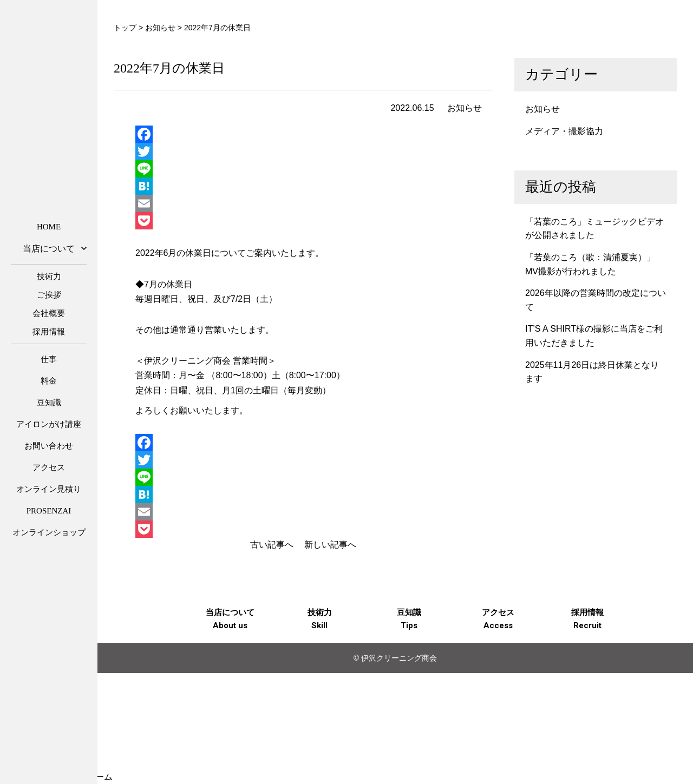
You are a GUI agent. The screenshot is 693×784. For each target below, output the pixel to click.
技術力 (49, 276)
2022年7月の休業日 (169, 68)
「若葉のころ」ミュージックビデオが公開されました (594, 229)
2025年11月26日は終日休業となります (592, 372)
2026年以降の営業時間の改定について (596, 300)
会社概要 (49, 313)
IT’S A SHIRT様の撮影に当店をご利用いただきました (594, 336)
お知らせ (465, 108)
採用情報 (49, 332)
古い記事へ (272, 545)
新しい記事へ (330, 545)
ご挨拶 (49, 295)
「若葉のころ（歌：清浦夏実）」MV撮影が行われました (590, 264)
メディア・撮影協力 (564, 131)
